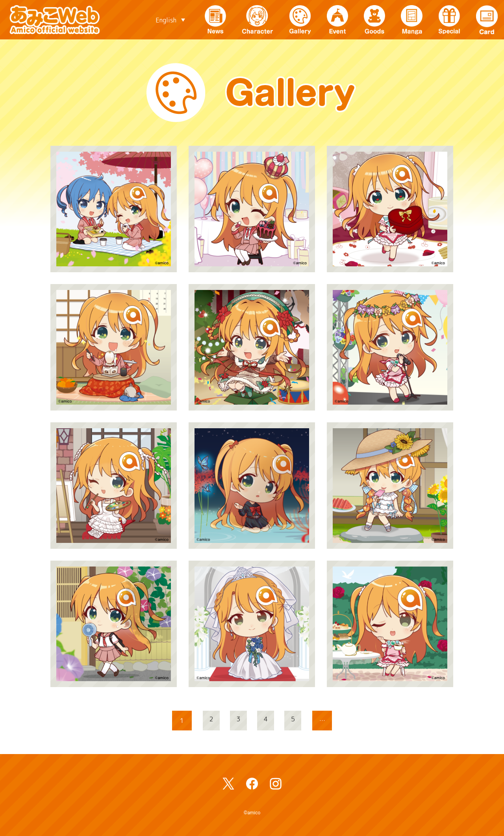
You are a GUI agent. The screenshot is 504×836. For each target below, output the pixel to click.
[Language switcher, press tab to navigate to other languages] (170, 20)
